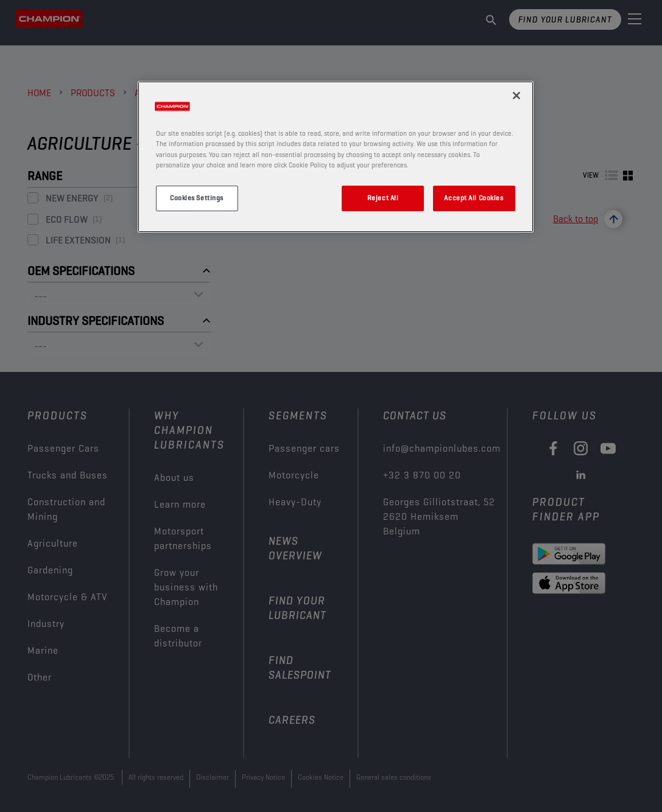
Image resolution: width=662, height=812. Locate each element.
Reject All (383, 198)
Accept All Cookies (474, 198)
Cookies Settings (197, 198)
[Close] (516, 96)
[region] (336, 156)
